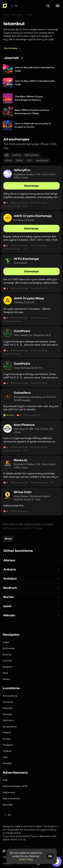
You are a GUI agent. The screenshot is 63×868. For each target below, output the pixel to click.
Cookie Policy (26, 859)
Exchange (17, 15)
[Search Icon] (48, 6)
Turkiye (29, 15)
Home (6, 15)
